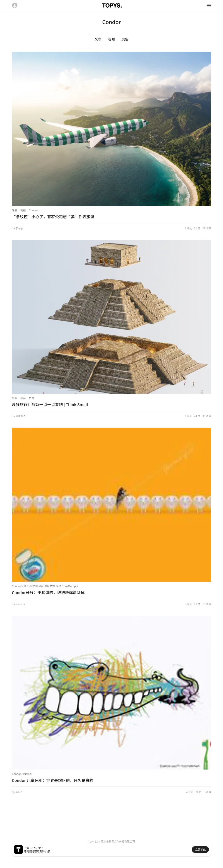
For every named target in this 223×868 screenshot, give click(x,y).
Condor (34, 210)
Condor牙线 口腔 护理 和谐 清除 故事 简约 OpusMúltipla (45, 586)
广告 (32, 398)
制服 (23, 210)
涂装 (15, 210)
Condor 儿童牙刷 (22, 774)
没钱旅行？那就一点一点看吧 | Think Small (50, 404)
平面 (23, 398)
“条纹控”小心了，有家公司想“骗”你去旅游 (53, 217)
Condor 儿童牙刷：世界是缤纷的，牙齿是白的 (53, 780)
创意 (15, 398)
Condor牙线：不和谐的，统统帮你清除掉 (48, 592)
